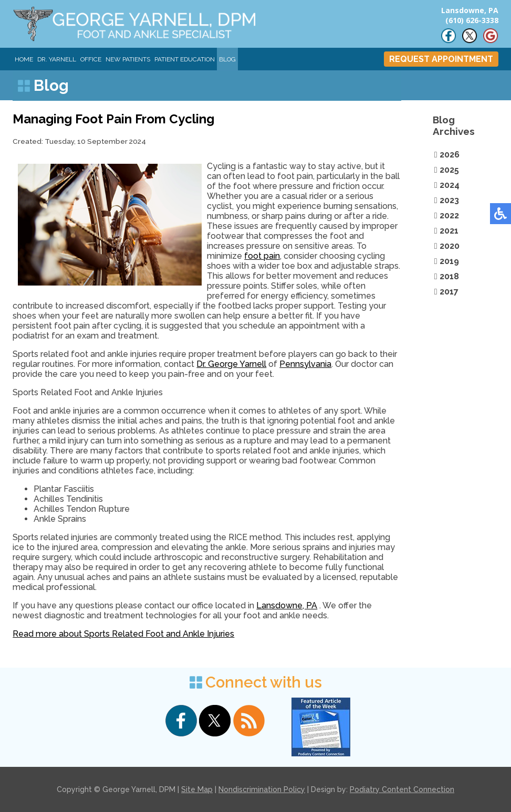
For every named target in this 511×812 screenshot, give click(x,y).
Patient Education (185, 59)
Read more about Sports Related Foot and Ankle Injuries (123, 634)
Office (91, 59)
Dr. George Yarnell (231, 364)
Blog (227, 59)
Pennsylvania (305, 364)
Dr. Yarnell (57, 59)
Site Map (197, 789)
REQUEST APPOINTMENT (441, 59)
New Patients (128, 59)
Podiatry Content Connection (402, 789)
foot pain (262, 256)
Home (24, 59)
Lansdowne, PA (287, 605)
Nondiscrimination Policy (262, 789)
